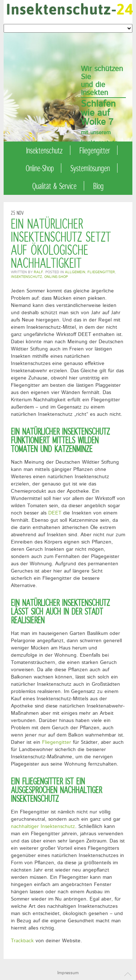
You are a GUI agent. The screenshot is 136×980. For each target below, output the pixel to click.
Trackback (22, 941)
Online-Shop (40, 168)
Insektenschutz (44, 150)
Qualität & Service (54, 186)
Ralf (38, 272)
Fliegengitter (95, 150)
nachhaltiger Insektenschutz (43, 827)
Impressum (68, 973)
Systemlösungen (90, 168)
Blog (98, 186)
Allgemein (75, 272)
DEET (55, 513)
